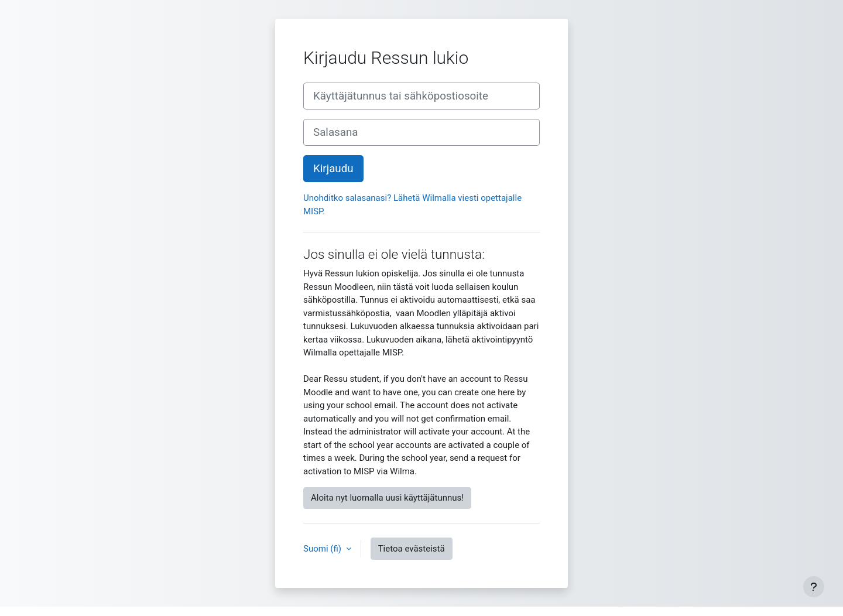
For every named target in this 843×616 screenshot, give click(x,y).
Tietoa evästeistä (412, 549)
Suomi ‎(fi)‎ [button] (323, 549)
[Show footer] (814, 587)
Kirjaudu (333, 169)
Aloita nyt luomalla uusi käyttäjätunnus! (387, 498)
